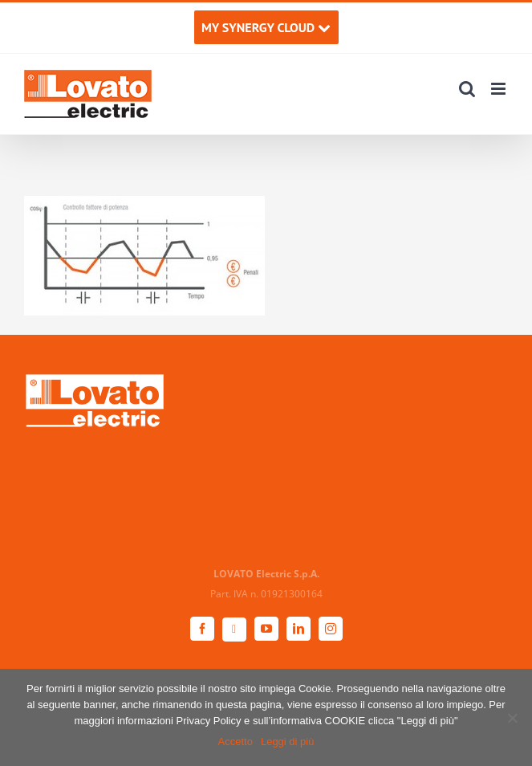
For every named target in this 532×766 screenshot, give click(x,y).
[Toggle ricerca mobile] (467, 89)
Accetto (236, 742)
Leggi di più (288, 742)
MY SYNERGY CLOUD (266, 27)
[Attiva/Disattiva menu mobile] (500, 89)
